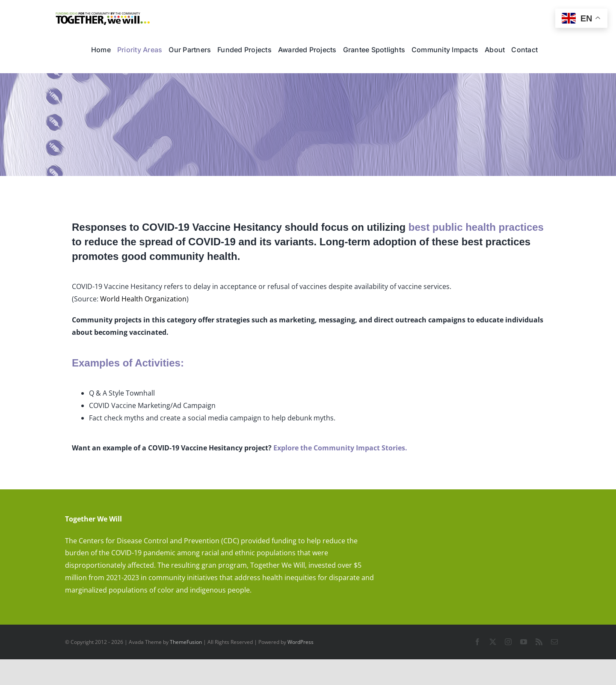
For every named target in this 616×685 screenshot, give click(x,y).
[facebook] (477, 642)
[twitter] (493, 642)
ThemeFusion (186, 642)
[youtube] (524, 642)
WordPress (301, 642)
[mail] (554, 642)
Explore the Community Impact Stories (339, 448)
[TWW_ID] (103, 15)
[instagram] (508, 642)
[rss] (539, 642)
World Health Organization (143, 299)
